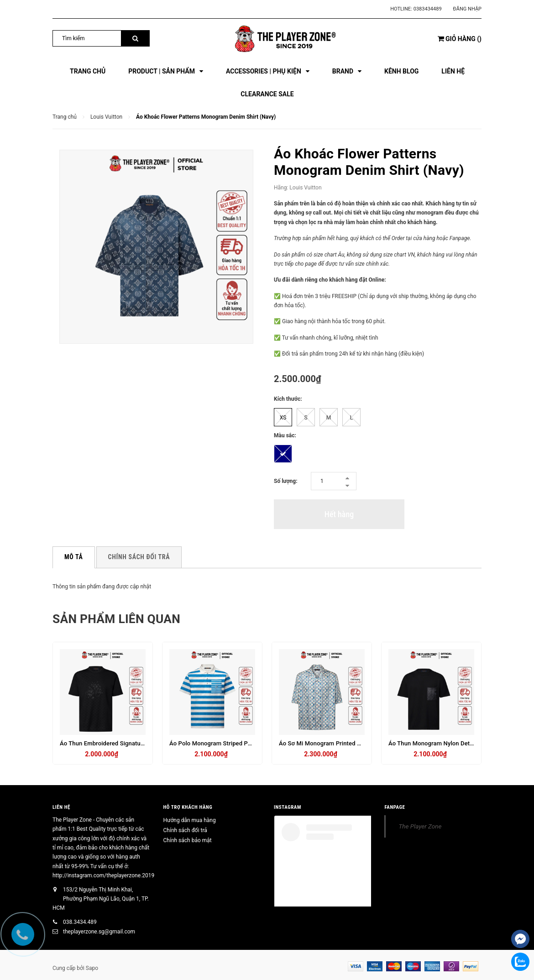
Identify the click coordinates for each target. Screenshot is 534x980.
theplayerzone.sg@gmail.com (99, 932)
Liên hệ (61, 807)
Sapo (92, 968)
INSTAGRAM (288, 807)
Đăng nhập (467, 9)
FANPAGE (395, 807)
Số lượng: (286, 481)
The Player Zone (420, 826)
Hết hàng (339, 514)
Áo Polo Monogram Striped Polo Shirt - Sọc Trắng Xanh (244, 743)
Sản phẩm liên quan (125, 618)
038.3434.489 (80, 922)
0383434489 (428, 9)
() (460, 39)
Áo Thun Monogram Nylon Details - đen (442, 743)
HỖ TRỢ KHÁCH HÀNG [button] (188, 807)
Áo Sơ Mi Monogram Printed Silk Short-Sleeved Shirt (350, 743)
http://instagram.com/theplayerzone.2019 (103, 875)
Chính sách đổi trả (185, 830)
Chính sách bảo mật (188, 840)
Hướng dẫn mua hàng (190, 820)
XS (283, 418)
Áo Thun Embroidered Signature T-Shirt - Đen (120, 743)
